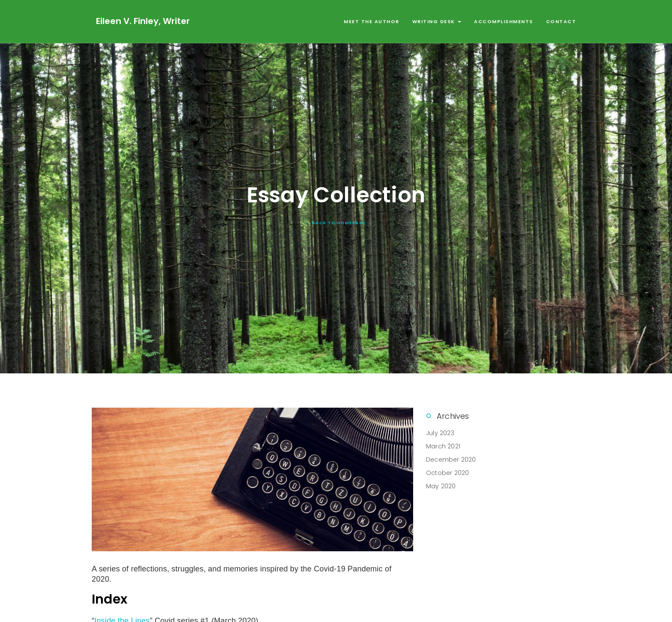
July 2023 (440, 433)
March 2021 (443, 446)
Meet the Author (372, 21)
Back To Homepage (336, 223)
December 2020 (451, 460)
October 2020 (447, 473)
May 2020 (441, 486)
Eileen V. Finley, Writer (143, 21)
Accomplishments (504, 21)
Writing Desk (437, 21)
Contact (561, 21)
